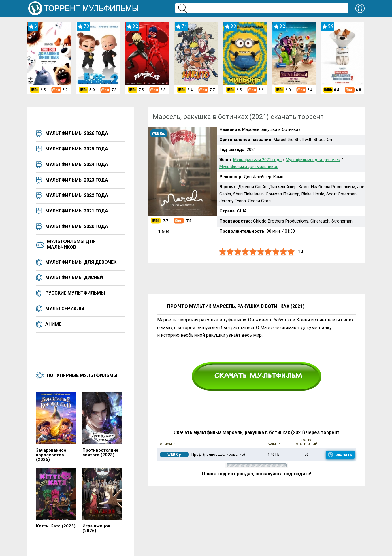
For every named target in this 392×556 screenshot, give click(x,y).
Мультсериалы (65, 309)
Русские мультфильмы (75, 293)
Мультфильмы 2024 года (77, 164)
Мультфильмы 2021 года (77, 211)
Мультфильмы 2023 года (77, 180)
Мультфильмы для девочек (81, 262)
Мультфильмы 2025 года (77, 149)
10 (291, 252)
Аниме (53, 324)
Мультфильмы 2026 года (77, 133)
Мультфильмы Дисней (74, 277)
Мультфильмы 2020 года (77, 226)
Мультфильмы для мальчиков (71, 244)
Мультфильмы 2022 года (77, 195)
